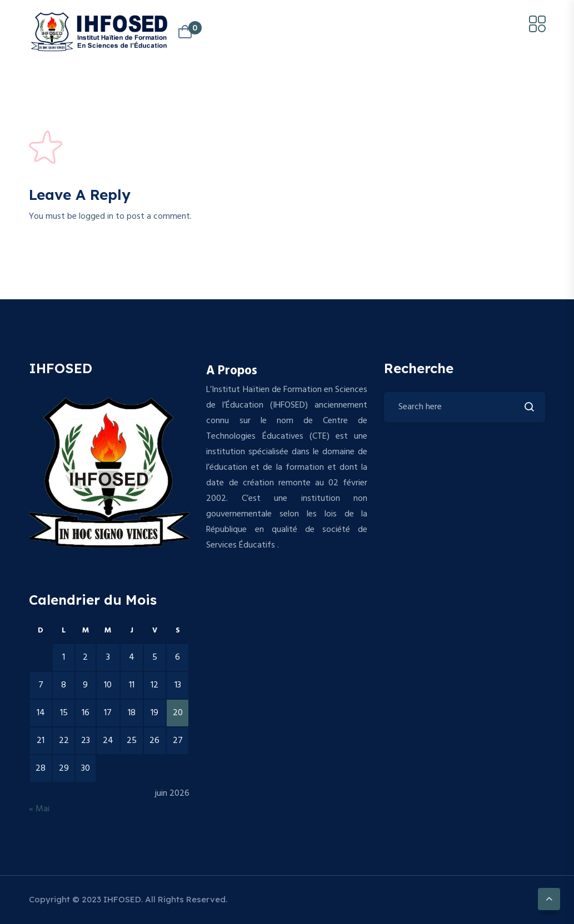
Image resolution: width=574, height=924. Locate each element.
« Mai (39, 809)
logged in (96, 217)
